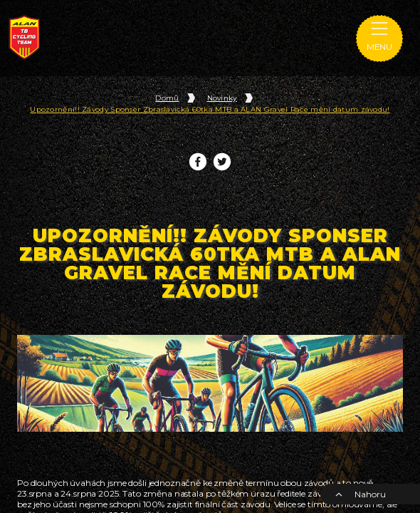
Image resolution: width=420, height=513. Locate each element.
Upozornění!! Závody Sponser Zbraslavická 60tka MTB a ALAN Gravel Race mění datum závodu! (210, 110)
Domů (167, 98)
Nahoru (360, 494)
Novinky (222, 98)
